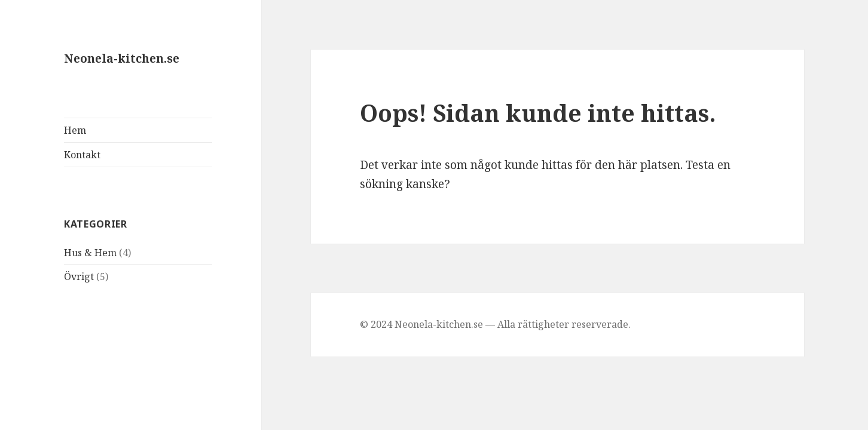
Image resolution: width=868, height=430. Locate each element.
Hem (75, 130)
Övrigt (79, 277)
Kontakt (82, 155)
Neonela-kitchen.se (122, 59)
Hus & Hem (90, 253)
